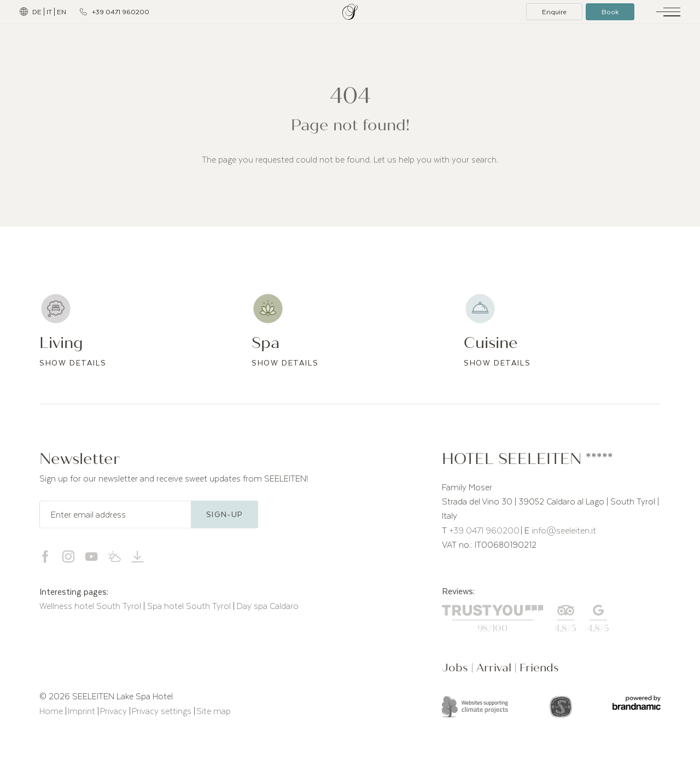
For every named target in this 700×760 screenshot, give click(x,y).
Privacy (115, 712)
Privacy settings (163, 712)
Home (52, 712)
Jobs (456, 669)
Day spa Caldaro (268, 608)
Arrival (495, 669)
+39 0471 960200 (484, 532)
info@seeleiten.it (564, 532)
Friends (539, 669)
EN (62, 11)
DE (37, 11)
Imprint (83, 712)
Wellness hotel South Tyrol (91, 608)
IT (49, 11)
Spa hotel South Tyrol (190, 608)
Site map (214, 712)
